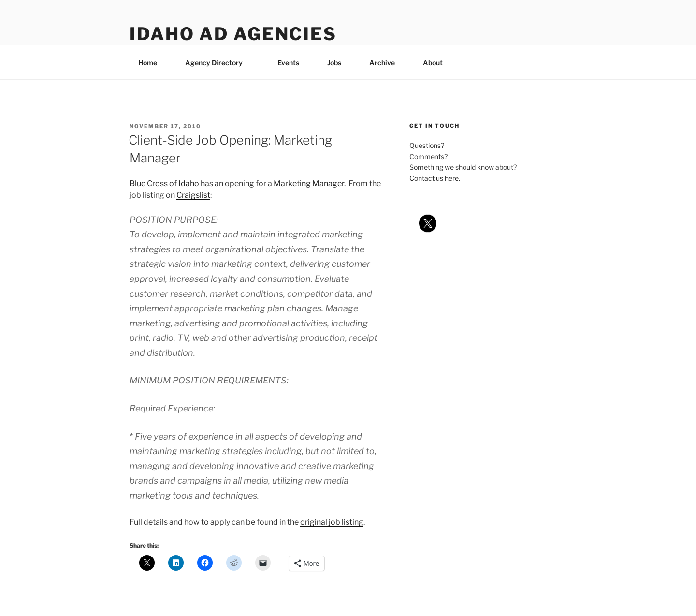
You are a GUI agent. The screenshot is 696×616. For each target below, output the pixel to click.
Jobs (334, 63)
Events (288, 63)
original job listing (332, 522)
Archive (382, 63)
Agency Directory (218, 63)
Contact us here (434, 178)
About (437, 63)
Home (148, 63)
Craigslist (193, 195)
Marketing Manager (309, 183)
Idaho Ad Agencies (233, 34)
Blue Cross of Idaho (164, 183)
